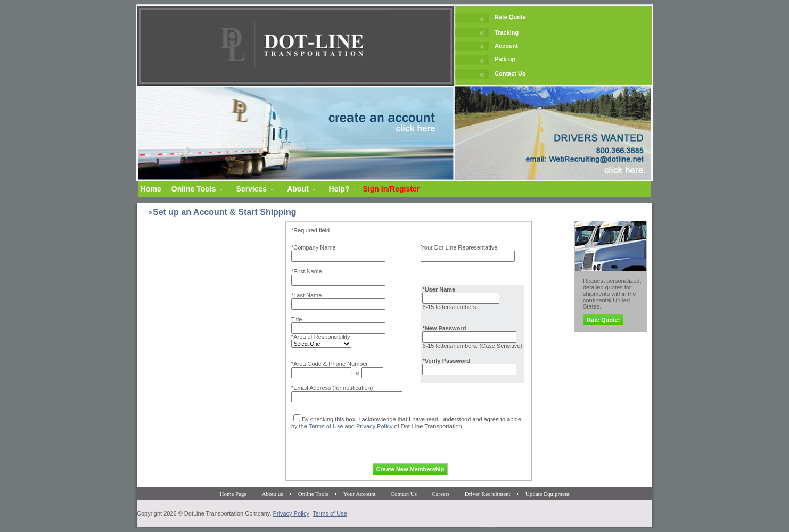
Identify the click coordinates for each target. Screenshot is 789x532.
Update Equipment (548, 494)
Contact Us (510, 73)
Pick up (505, 59)
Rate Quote (510, 17)
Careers (441, 494)
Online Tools (194, 189)
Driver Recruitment (488, 494)
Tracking (507, 32)
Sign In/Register (392, 189)
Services (252, 189)
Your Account (360, 494)
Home (151, 189)
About (298, 189)
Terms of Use (326, 426)
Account (506, 46)
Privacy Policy (374, 426)
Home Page (233, 494)
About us (273, 494)
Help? (339, 189)
